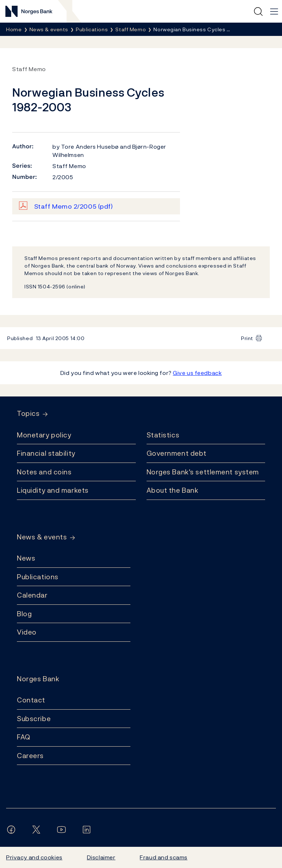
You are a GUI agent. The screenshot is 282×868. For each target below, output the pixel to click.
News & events (42, 537)
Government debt (177, 453)
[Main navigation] (274, 11)
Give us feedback (197, 373)
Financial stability (46, 453)
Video (27, 632)
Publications (38, 577)
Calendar (32, 595)
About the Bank (173, 490)
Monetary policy (44, 435)
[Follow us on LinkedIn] (88, 830)
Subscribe (34, 719)
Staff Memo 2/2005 (74, 206)
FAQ (24, 737)
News (26, 558)
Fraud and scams (163, 857)
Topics (28, 414)
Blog (24, 614)
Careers (30, 756)
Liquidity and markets (53, 490)
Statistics (163, 435)
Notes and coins (44, 472)
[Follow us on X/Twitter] (38, 830)
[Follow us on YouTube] (63, 830)
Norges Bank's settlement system (203, 472)
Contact (31, 700)
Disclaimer (101, 857)
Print (247, 338)
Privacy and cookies (34, 857)
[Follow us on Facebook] (13, 830)
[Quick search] (258, 11)
